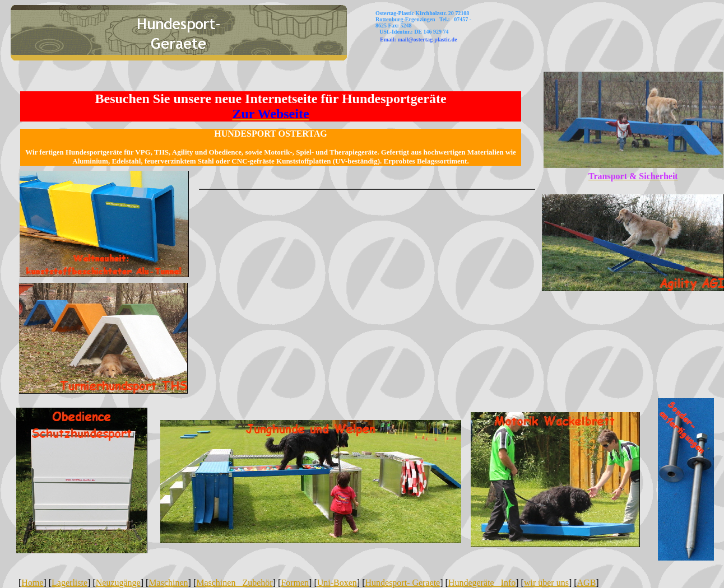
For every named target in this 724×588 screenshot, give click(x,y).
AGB (587, 583)
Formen (295, 583)
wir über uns (546, 583)
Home (32, 583)
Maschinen (168, 583)
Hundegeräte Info (482, 583)
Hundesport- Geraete (402, 583)
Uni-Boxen (337, 583)
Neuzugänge (118, 583)
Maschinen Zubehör (234, 583)
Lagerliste (69, 583)
